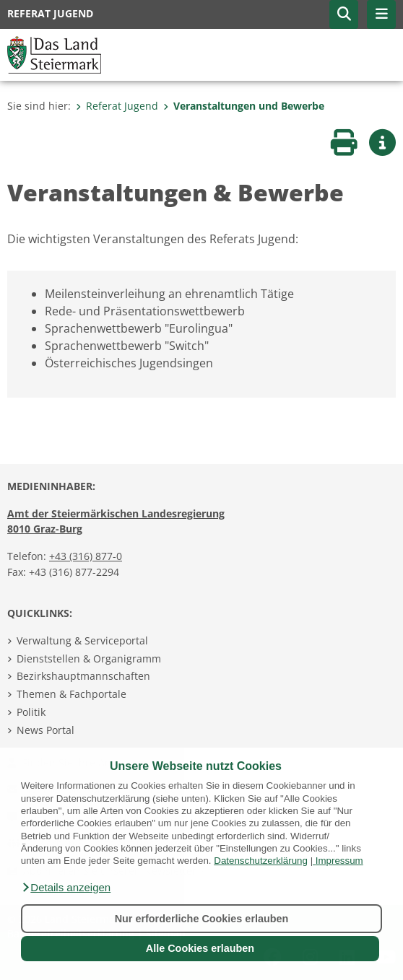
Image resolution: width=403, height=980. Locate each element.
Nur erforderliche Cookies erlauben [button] (202, 919)
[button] (66, 888)
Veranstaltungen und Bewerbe (244, 106)
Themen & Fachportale (71, 694)
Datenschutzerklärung (261, 861)
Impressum (339, 861)
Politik (31, 712)
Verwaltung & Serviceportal (82, 640)
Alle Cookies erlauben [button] (200, 948)
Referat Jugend (117, 106)
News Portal (45, 730)
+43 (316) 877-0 (86, 556)
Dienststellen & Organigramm (89, 659)
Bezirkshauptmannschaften (83, 676)
